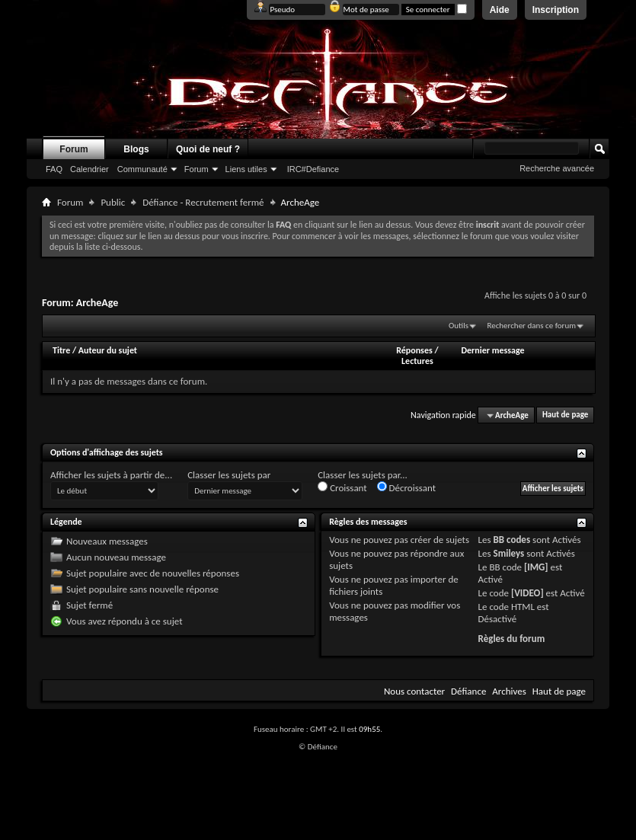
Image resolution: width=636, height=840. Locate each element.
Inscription (556, 10)
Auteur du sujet (108, 350)
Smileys (509, 553)
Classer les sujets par (229, 475)
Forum (74, 149)
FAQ (54, 169)
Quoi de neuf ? (208, 149)
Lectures (417, 361)
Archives (509, 691)
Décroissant (407, 487)
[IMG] (536, 567)
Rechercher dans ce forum (531, 326)
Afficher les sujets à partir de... (111, 475)
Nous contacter (414, 691)
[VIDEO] (527, 593)
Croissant (342, 487)
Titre (62, 350)
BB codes (512, 540)
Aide (500, 10)
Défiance (468, 691)
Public (113, 202)
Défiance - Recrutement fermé (203, 202)
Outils (459, 326)
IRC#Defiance (313, 169)
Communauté (142, 169)
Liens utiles (246, 169)
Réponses (414, 350)
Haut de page (565, 415)
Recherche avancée (557, 168)
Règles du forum (512, 639)
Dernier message (492, 350)
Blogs (136, 149)
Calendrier (89, 169)
